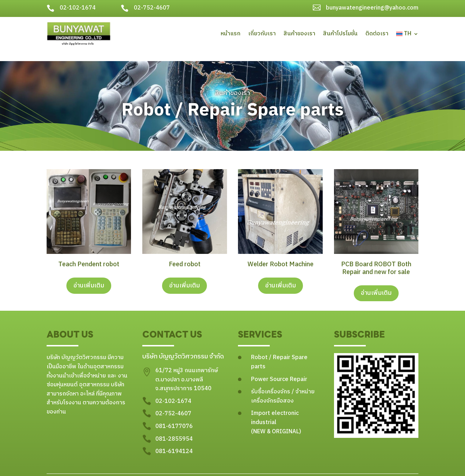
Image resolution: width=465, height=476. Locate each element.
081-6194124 (174, 441)
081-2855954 (174, 429)
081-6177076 (174, 416)
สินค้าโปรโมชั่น (340, 34)
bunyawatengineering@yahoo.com (372, 8)
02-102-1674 (78, 8)
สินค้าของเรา (299, 34)
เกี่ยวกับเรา (262, 34)
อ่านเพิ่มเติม (89, 275)
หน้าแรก (231, 34)
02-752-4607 (152, 8)
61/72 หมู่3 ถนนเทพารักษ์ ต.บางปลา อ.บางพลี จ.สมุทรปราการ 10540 (187, 369)
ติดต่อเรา (377, 34)
